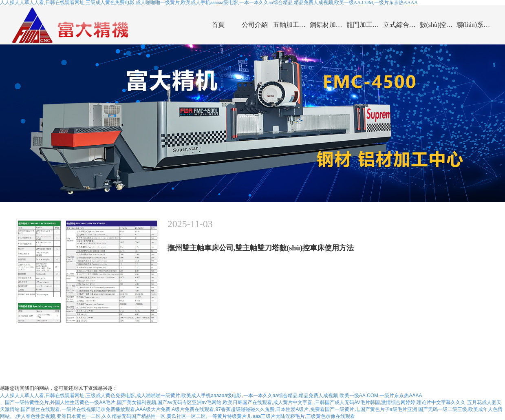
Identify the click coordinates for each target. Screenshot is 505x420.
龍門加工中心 (365, 25)
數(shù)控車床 (438, 25)
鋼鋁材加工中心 (328, 25)
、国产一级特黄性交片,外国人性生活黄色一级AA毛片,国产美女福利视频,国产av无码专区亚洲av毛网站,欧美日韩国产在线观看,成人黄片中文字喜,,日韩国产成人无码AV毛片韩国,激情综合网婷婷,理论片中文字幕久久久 (233, 402)
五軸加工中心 (291, 25)
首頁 (218, 25)
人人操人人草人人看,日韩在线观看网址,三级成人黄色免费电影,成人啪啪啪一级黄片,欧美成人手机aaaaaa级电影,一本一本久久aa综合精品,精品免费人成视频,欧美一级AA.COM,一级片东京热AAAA (211, 396)
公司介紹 (255, 25)
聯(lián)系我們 (475, 25)
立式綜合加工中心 (401, 25)
